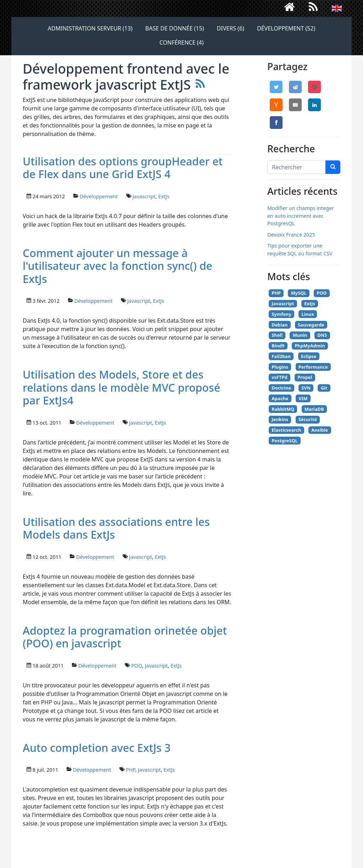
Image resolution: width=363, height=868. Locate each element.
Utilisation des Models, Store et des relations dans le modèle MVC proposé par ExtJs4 (121, 387)
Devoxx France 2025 (291, 235)
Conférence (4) (182, 42)
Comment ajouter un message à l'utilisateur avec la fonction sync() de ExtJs (118, 266)
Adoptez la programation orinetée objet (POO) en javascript (125, 637)
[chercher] (333, 167)
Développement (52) (286, 28)
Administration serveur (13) (90, 28)
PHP (130, 770)
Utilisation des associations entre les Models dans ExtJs (116, 528)
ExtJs (164, 196)
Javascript (144, 196)
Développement (99, 196)
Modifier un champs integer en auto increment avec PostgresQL (301, 216)
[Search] (297, 167)
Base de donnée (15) (175, 28)
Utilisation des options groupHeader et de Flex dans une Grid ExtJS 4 (123, 168)
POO (137, 666)
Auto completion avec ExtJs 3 (97, 748)
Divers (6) (231, 28)
